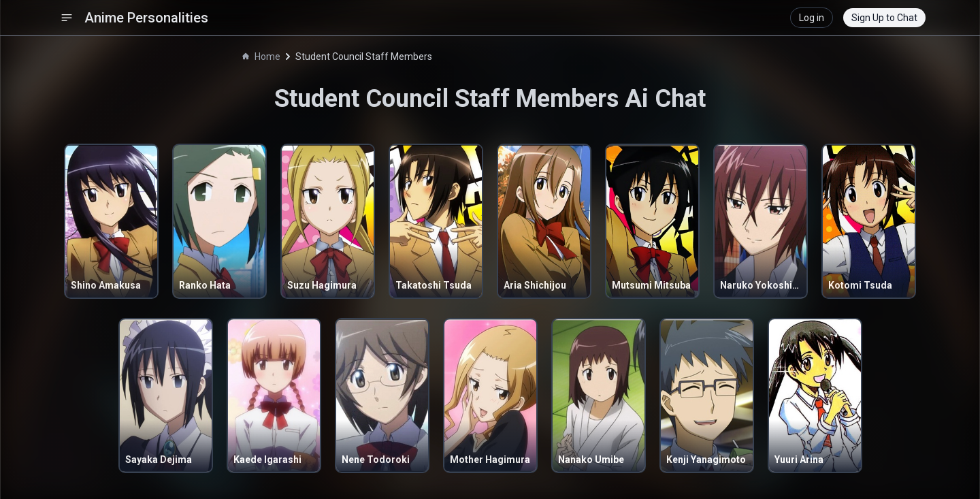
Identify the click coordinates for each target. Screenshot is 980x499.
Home (261, 57)
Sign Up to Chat (884, 18)
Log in (812, 18)
